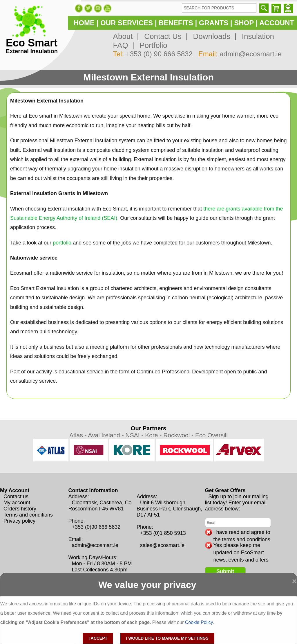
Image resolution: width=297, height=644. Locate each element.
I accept (98, 638)
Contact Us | (164, 36)
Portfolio (151, 45)
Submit (225, 571)
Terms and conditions (28, 515)
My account (17, 503)
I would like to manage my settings (167, 638)
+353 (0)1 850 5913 (163, 533)
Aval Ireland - (107, 435)
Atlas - (79, 435)
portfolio (62, 243)
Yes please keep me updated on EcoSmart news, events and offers (241, 546)
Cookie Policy (199, 622)
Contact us (16, 497)
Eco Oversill (211, 435)
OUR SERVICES (127, 23)
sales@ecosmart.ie (162, 545)
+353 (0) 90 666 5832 (159, 54)
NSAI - (135, 435)
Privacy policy (19, 521)
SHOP (244, 23)
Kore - (154, 435)
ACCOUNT (277, 23)
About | (126, 36)
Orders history (20, 509)
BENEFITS (176, 23)
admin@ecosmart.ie (251, 54)
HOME (84, 23)
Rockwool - (179, 435)
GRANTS (214, 23)
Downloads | (213, 36)
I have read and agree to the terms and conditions (242, 533)
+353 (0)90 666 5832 (96, 527)
